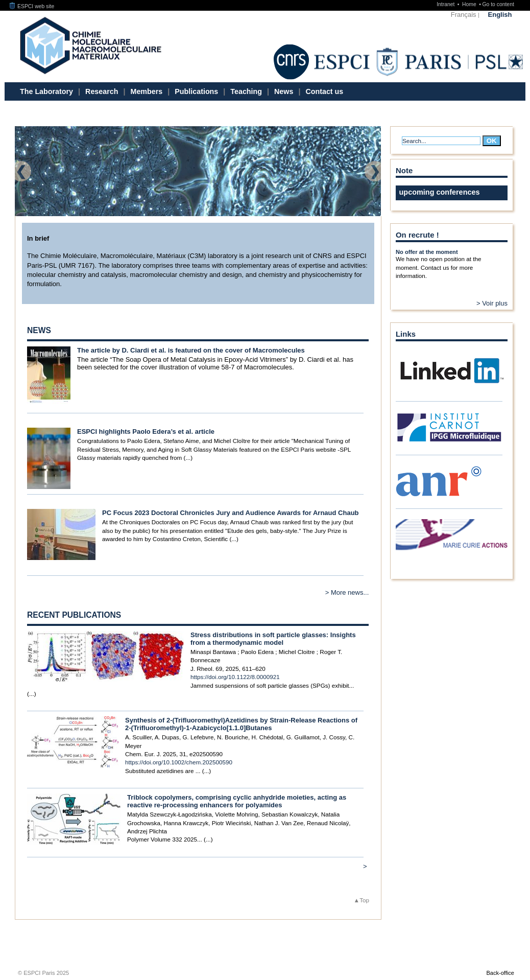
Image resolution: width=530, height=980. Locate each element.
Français (464, 15)
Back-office (500, 973)
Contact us (324, 91)
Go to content (498, 4)
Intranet (446, 4)
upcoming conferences (440, 192)
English (500, 15)
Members (147, 91)
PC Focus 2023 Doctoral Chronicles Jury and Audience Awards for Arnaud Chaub (231, 513)
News (284, 91)
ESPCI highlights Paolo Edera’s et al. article (146, 431)
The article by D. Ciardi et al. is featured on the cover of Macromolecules (191, 350)
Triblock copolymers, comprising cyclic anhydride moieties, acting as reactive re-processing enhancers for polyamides (237, 801)
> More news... (347, 592)
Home (470, 4)
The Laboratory (46, 91)
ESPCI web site (32, 6)
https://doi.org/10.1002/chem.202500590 (179, 762)
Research (102, 91)
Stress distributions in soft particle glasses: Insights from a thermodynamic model (273, 639)
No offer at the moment (427, 252)
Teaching (246, 91)
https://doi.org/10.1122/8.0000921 (235, 677)
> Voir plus (492, 303)
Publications (196, 91)
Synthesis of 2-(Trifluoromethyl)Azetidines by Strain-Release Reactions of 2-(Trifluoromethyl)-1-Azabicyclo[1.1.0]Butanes (241, 724)
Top (364, 900)
